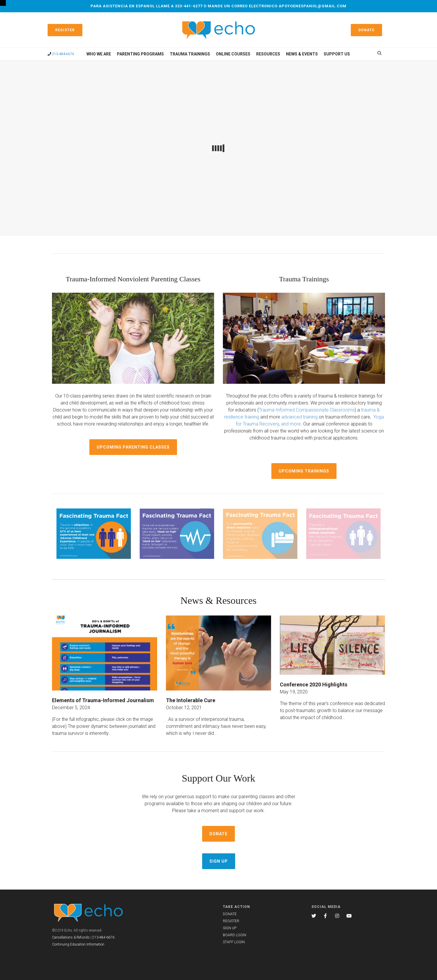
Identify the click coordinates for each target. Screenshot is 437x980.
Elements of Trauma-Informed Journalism (103, 700)
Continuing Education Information (78, 944)
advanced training (299, 417)
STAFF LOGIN (234, 942)
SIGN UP (230, 928)
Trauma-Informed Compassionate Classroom (306, 410)
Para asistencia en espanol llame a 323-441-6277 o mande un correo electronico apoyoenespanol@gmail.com (218, 6)
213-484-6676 (63, 54)
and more (291, 424)
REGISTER (231, 921)
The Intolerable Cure (191, 700)
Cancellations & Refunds (71, 937)
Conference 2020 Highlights (314, 685)
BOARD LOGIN (235, 935)
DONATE (230, 914)
